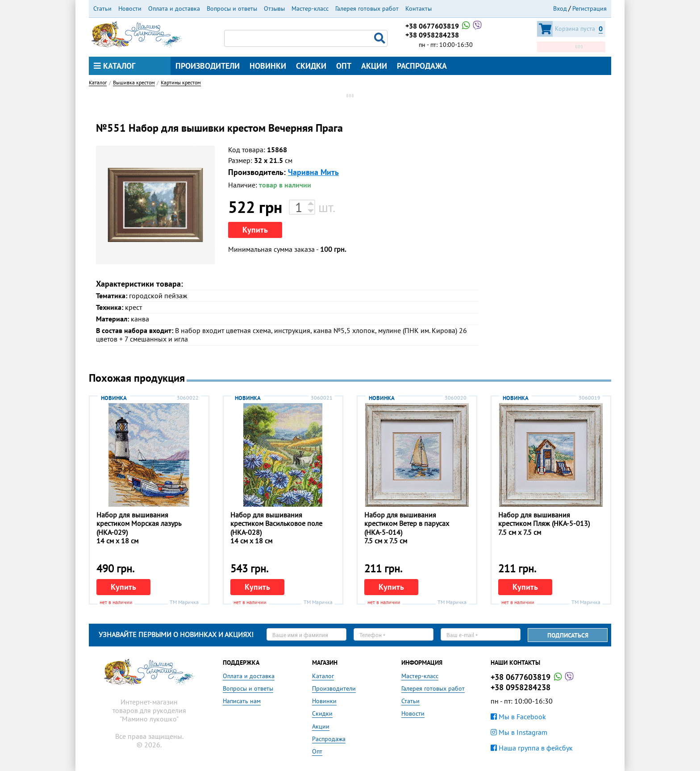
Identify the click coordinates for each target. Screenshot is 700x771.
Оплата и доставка (174, 8)
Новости (130, 8)
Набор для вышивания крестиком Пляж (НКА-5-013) (544, 519)
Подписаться (568, 635)
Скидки (311, 66)
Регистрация (590, 8)
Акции (374, 66)
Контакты (419, 8)
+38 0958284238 (432, 35)
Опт (344, 66)
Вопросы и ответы (232, 8)
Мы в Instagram (519, 732)
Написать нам (242, 701)
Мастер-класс (310, 8)
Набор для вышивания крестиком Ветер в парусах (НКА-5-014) (407, 523)
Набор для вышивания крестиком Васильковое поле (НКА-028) (276, 523)
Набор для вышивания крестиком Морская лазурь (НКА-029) (139, 523)
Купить (255, 230)
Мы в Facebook (518, 717)
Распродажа (422, 66)
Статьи (102, 8)
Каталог (115, 66)
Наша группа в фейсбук (532, 748)
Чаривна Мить (313, 172)
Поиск (381, 38)
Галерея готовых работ (367, 8)
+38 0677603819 (444, 26)
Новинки (268, 66)
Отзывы (274, 8)
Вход (560, 8)
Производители (208, 66)
